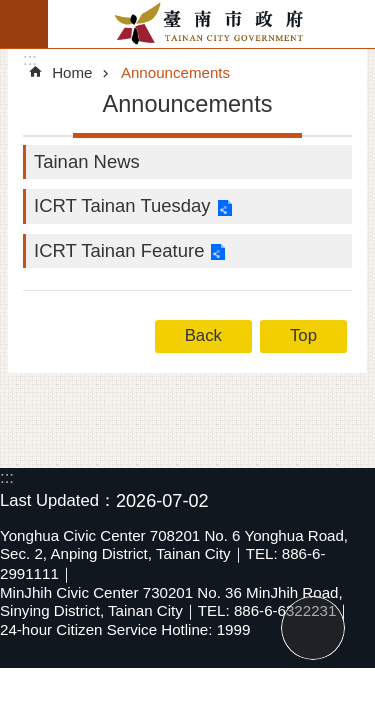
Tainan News (87, 161)
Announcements (175, 72)
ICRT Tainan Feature (119, 250)
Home (72, 72)
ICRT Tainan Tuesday (122, 205)
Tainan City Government (211, 24)
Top (313, 628)
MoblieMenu (24, 24)
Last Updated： (58, 500)
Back (203, 335)
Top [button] (303, 335)
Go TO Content (10, 10)
